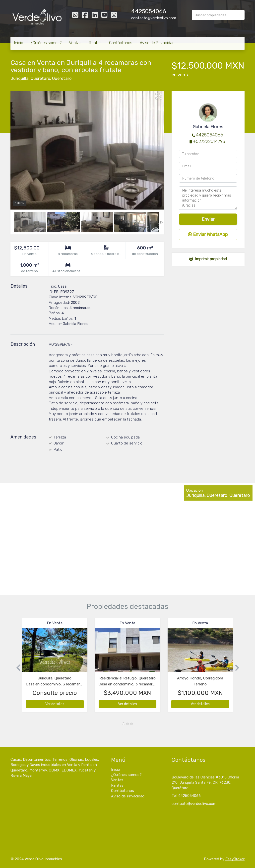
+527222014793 (209, 141)
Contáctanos (121, 43)
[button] (16, 668)
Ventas (75, 43)
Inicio (19, 43)
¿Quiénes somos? (46, 43)
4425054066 (149, 11)
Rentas (95, 43)
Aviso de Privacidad (157, 43)
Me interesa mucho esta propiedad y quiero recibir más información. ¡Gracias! (208, 198)
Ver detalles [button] (55, 704)
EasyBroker (235, 859)
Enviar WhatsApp (208, 234)
